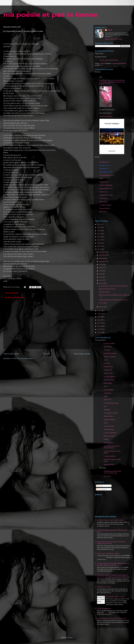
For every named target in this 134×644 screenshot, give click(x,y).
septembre (103, 261)
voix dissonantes (109, 429)
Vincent (110, 30)
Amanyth (107, 363)
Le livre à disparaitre (106, 185)
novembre (102, 255)
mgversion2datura (109, 420)
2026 (99, 224)
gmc (105, 406)
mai (101, 274)
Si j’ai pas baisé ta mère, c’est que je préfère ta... (114, 286)
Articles (100, 486)
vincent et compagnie (106, 116)
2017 (99, 311)
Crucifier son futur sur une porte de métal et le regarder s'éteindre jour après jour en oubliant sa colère (112, 82)
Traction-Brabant (109, 380)
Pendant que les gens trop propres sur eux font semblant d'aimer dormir (111, 543)
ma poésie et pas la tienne (50, 14)
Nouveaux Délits (109, 465)
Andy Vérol (107, 400)
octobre (102, 258)
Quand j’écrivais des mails (107, 289)
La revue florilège (109, 343)
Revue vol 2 (103, 212)
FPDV (101, 179)
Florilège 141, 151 (105, 165)
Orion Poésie (108, 347)
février (101, 283)
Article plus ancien (82, 354)
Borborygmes (108, 383)
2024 (99, 231)
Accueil (47, 354)
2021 (99, 240)
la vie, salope (103, 303)
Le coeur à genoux (110, 377)
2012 (99, 326)
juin (101, 271)
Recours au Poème (110, 436)
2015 (99, 317)
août (101, 265)
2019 (99, 246)
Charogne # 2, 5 (104, 169)
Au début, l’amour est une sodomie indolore (111, 520)
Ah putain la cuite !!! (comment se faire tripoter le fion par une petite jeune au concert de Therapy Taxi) (113, 576)
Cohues (106, 439)
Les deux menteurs (110, 456)
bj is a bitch (107, 476)
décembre (102, 252)
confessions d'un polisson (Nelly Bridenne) (112, 447)
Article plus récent (11, 354)
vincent (102, 63)
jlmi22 (106, 423)
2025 (99, 227)
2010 (99, 332)
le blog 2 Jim (108, 370)
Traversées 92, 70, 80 (106, 195)
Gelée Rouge (103, 198)
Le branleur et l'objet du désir (115, 597)
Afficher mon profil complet (114, 39)
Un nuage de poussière (111, 413)
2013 (99, 323)
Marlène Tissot (108, 367)
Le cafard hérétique (105, 205)
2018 (99, 249)
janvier (101, 307)
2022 (99, 237)
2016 (99, 314)
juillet (101, 268)
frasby (106, 360)
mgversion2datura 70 (106, 188)
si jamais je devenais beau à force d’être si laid (111, 618)
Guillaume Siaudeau (110, 353)
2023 (99, 234)
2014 (99, 320)
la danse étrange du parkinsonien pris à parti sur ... (114, 300)
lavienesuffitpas (109, 390)
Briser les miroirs (104, 292)
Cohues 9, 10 (103, 192)
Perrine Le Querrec (110, 357)
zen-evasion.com (109, 426)
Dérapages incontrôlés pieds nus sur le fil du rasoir (112, 472)
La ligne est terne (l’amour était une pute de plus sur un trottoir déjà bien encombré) (113, 564)
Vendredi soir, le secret (104, 587)
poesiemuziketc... (109, 443)
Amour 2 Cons (108, 373)
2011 (99, 329)
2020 (99, 243)
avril (101, 277)
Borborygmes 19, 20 (106, 172)
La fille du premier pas (104, 608)
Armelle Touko (108, 416)
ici (102, 65)
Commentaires (102, 489)
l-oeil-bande (108, 393)
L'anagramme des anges (111, 403)
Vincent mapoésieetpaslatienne (109, 60)
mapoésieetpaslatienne (119, 63)
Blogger (70, 638)
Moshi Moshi (104, 202)
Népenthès (107, 410)
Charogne (107, 350)
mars (101, 280)
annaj (105, 386)
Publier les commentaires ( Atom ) (23, 358)
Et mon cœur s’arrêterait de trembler (108, 553)
